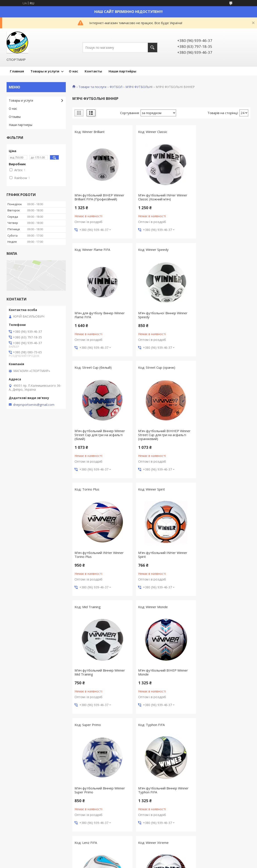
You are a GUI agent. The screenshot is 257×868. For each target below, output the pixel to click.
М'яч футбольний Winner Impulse (221, 670)
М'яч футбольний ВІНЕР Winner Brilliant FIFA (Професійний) (99, 197)
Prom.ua (150, 860)
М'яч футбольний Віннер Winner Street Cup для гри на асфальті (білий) (160, 317)
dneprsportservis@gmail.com (34, 405)
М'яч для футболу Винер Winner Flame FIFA (221, 197)
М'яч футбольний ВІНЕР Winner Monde (99, 555)
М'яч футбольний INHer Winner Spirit (160, 437)
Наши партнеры (21, 125)
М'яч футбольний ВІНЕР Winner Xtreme (160, 672)
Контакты (93, 71)
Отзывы (15, 117)
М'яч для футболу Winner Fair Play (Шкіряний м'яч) (158, 790)
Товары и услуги (45, 71)
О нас (73, 71)
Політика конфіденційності (164, 864)
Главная (17, 71)
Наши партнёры (122, 71)
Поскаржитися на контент (127, 864)
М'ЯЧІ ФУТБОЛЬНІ (139, 87)
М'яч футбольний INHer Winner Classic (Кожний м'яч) (160, 197)
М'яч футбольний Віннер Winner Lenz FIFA (100, 672)
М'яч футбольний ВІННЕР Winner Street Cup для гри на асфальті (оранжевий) (222, 317)
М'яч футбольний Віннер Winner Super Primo (160, 555)
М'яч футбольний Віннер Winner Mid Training (221, 437)
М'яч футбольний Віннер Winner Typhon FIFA (221, 555)
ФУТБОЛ (116, 87)
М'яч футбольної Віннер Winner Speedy (99, 315)
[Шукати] (153, 48)
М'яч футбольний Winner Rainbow (94, 790)
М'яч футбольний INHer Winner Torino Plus (99, 437)
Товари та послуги (92, 87)
